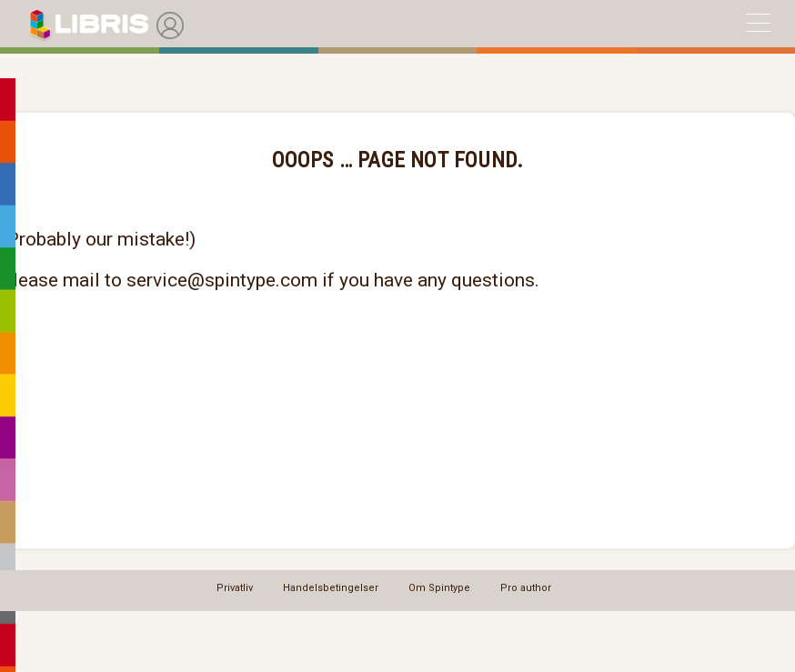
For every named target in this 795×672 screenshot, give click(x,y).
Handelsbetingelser (331, 588)
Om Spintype (439, 588)
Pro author (526, 588)
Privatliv (235, 588)
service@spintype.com (222, 280)
